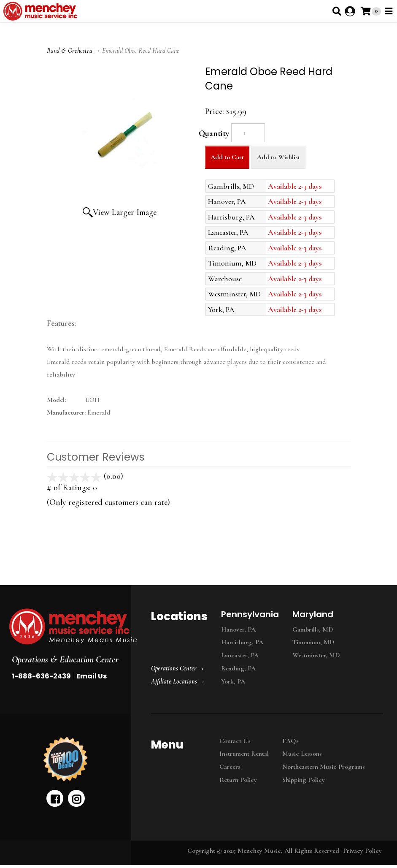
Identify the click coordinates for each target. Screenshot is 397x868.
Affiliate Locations (174, 681)
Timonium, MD (313, 642)
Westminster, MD (316, 655)
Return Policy (238, 780)
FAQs (290, 741)
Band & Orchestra (70, 51)
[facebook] (55, 798)
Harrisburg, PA (242, 642)
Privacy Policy (362, 851)
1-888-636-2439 (41, 676)
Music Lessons (302, 754)
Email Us (92, 676)
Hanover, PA (238, 629)
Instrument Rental (244, 754)
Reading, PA (238, 668)
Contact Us (235, 741)
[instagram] (76, 798)
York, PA (233, 681)
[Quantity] (248, 133)
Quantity (214, 133)
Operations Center (174, 668)
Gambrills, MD (313, 629)
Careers (230, 767)
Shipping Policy (304, 780)
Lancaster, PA (240, 655)
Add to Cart (227, 157)
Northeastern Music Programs (324, 767)
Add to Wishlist (278, 157)
